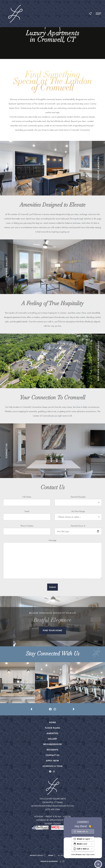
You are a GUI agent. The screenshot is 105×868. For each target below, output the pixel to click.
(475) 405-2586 (53, 809)
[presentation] (31, 701)
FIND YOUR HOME (52, 630)
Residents (52, 750)
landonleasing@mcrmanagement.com (52, 806)
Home (52, 722)
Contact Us (53, 755)
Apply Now (52, 761)
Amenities (52, 733)
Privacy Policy (37, 855)
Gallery (53, 739)
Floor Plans (52, 728)
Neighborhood (53, 744)
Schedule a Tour (52, 766)
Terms (51, 855)
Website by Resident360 (49, 861)
